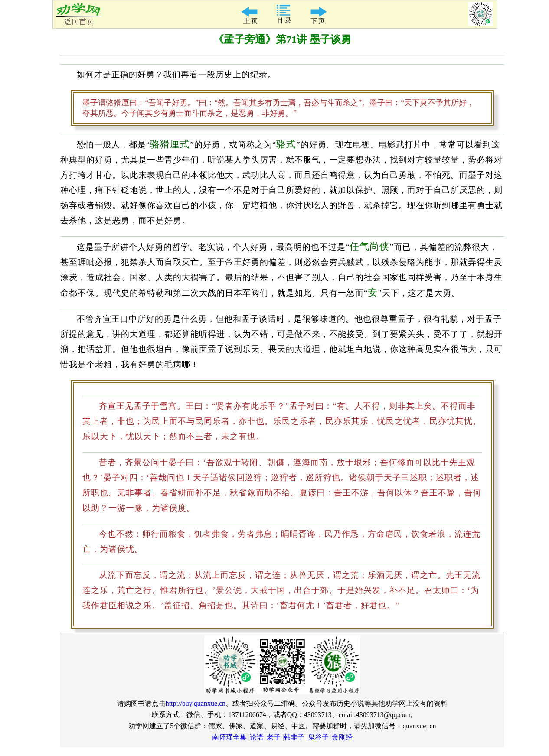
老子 (274, 737)
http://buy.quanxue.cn (196, 703)
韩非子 (294, 737)
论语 (257, 737)
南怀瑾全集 (229, 737)
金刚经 (342, 737)
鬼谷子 (318, 737)
